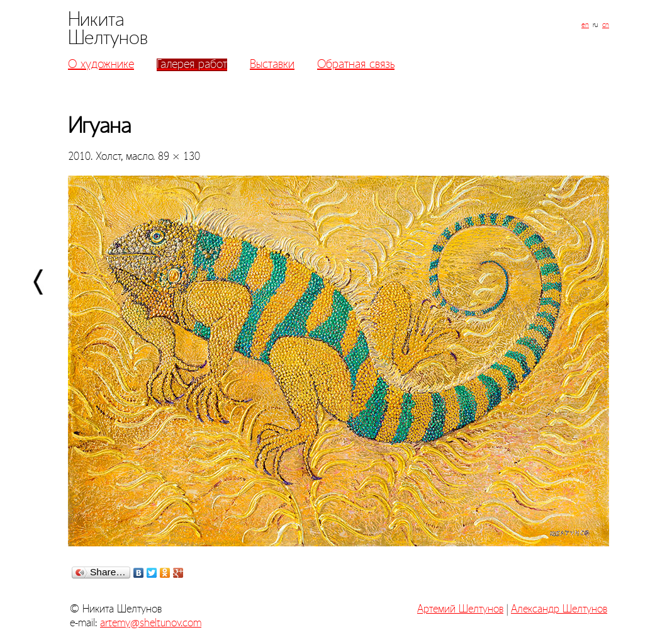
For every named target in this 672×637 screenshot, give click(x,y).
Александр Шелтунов (559, 609)
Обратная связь (356, 65)
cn (606, 25)
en (585, 25)
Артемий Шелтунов (460, 609)
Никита (96, 20)
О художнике (101, 65)
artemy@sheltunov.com (151, 623)
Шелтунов (108, 38)
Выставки (272, 65)
